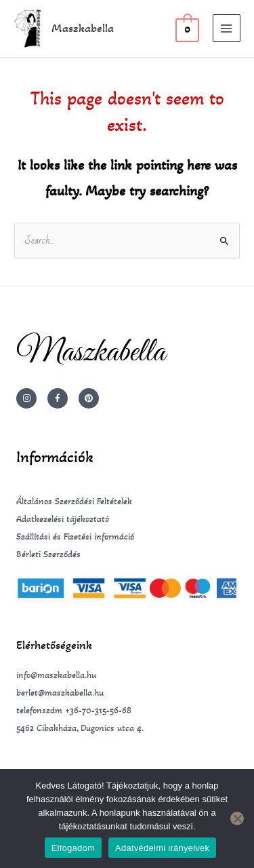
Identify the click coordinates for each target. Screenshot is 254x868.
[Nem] (237, 818)
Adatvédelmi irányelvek (162, 848)
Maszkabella (83, 28)
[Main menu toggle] (227, 28)
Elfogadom (73, 848)
